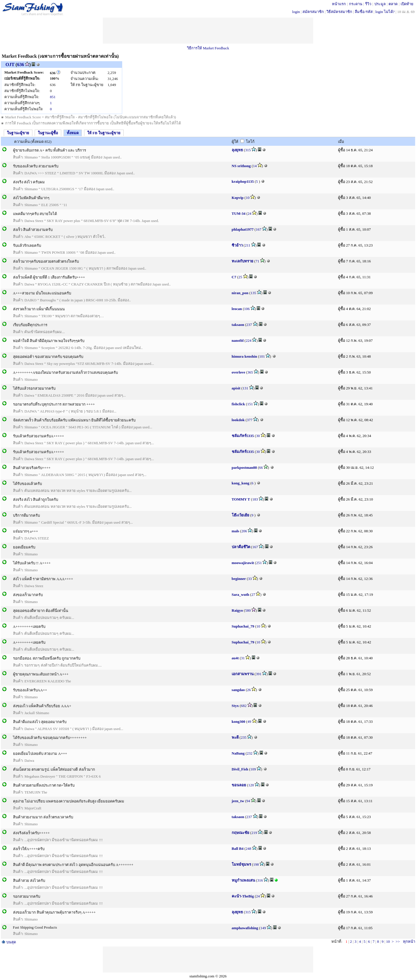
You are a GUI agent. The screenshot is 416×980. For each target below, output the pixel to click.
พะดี (235, 737)
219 (254, 833)
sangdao (238, 690)
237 (249, 325)
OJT (10, 65)
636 (21, 65)
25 (240, 277)
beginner (239, 579)
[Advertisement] (208, 31)
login (296, 12)
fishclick (238, 404)
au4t (235, 658)
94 (248, 801)
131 (246, 388)
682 (244, 706)
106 (247, 309)
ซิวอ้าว (237, 245)
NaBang (238, 753)
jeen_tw (238, 801)
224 (249, 340)
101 (262, 356)
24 (249, 213)
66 (261, 467)
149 (263, 928)
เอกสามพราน (243, 674)
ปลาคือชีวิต (241, 547)
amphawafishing (245, 928)
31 (243, 658)
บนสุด (9, 942)
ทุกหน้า (409, 941)
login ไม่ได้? (385, 12)
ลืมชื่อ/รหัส (364, 12)
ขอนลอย (239, 785)
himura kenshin (244, 356)
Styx (235, 706)
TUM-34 (239, 213)
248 (248, 849)
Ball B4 (238, 849)
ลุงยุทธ (237, 150)
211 (247, 245)
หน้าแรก (339, 4)
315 (248, 150)
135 (253, 293)
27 (253, 594)
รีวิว (368, 4)
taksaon (238, 325)
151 (250, 404)
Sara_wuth (240, 594)
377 (250, 420)
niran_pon (240, 293)
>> (398, 941)
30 (258, 436)
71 (257, 261)
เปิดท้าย (407, 4)
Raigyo (237, 610)
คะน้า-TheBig (243, 896)
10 (248, 198)
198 (256, 864)
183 (255, 499)
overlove (238, 372)
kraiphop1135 (243, 181)
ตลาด (393, 4)
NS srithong (241, 166)
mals (235, 531)
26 (249, 690)
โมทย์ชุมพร (241, 864)
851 (53, 97)
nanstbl (238, 340)
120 (251, 785)
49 (249, 722)
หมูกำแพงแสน (243, 880)
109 (253, 769)
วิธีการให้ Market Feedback (208, 48)
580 (248, 610)
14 (255, 166)
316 (260, 880)
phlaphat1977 (243, 229)
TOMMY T (241, 499)
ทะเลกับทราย (243, 261)
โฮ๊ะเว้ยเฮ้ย (240, 515)
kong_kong (240, 483)
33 (250, 579)
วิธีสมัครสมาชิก (339, 12)
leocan (237, 309)
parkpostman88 (244, 467)
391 (259, 674)
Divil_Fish (240, 769)
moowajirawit (243, 563)
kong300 (238, 722)
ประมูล (380, 4)
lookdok (238, 420)
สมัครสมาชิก (313, 12)
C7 (234, 277)
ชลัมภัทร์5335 (243, 436)
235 (244, 737)
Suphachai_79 (243, 626)
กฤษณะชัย (240, 833)
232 (250, 753)
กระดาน (356, 4)
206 (244, 531)
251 (259, 563)
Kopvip (238, 198)
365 (250, 372)
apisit (236, 388)
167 (259, 229)
